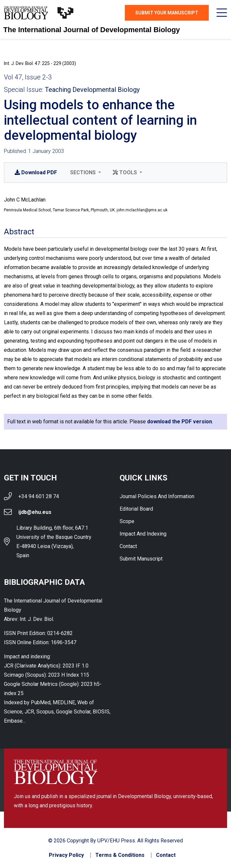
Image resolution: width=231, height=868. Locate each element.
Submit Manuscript (141, 559)
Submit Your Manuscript (167, 13)
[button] (85, 173)
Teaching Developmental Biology (92, 90)
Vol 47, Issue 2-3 (28, 77)
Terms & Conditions (120, 855)
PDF (36, 172)
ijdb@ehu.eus (35, 512)
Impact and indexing (143, 534)
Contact (128, 546)
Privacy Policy (66, 855)
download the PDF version (180, 422)
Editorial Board (136, 509)
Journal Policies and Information (157, 496)
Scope (127, 521)
